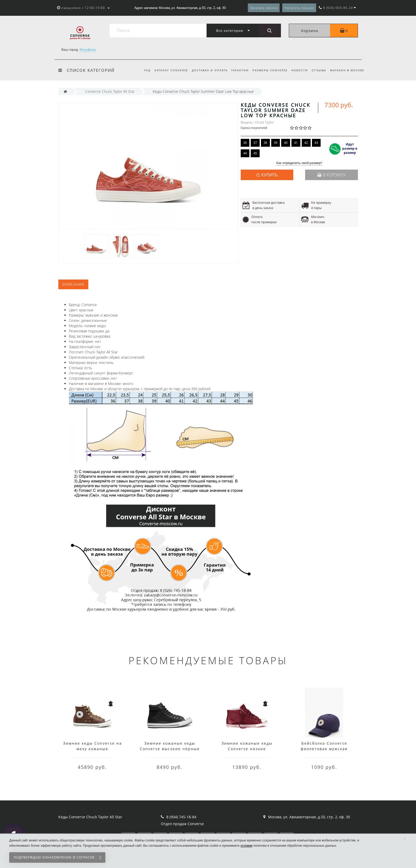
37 (255, 143)
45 (255, 153)
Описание (73, 284)
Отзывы (318, 70)
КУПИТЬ (269, 175)
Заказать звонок (264, 8)
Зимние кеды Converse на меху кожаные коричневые (93, 749)
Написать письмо (299, 8)
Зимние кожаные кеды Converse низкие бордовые (247, 749)
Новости (298, 70)
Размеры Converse (268, 70)
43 (316, 143)
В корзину (331, 175)
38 (265, 143)
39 (276, 143)
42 (306, 143)
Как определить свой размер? (299, 163)
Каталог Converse (166, 70)
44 (245, 153)
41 (296, 143)
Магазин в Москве (347, 70)
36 (245, 143)
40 (286, 143)
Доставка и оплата (206, 70)
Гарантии (237, 70)
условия (246, 846)
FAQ (142, 70)
